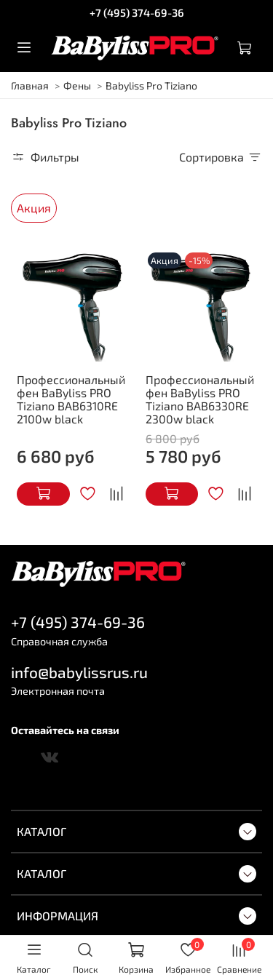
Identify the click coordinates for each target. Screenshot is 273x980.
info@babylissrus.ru (79, 672)
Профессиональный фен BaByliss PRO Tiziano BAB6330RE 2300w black (200, 399)
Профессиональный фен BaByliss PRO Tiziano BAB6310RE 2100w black (71, 399)
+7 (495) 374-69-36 (137, 12)
